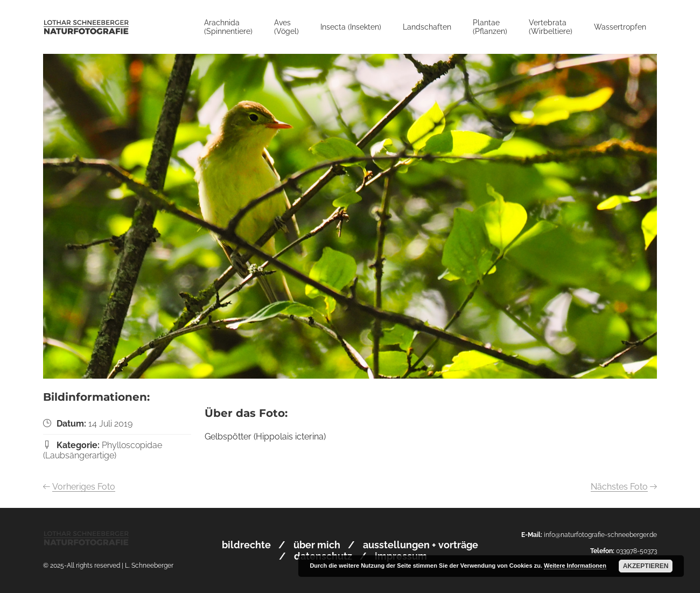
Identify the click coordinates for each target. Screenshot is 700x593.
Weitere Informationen (575, 566)
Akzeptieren (646, 566)
